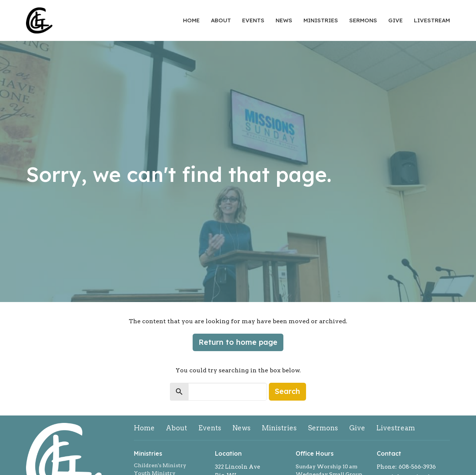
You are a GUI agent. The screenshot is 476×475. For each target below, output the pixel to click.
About (221, 20)
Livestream (432, 20)
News (284, 20)
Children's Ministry (160, 465)
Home (191, 20)
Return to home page (238, 342)
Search (287, 391)
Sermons (363, 20)
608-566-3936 (417, 467)
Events (253, 20)
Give (395, 20)
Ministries (321, 20)
